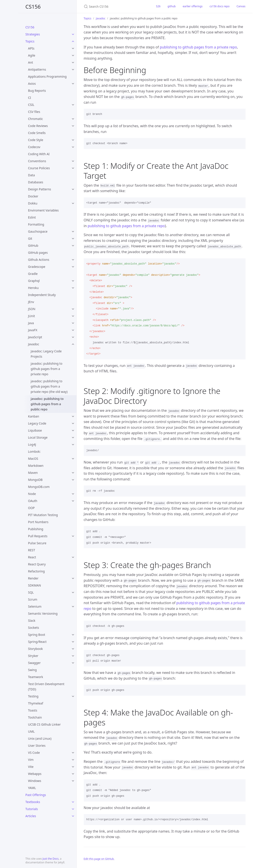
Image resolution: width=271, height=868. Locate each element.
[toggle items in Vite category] (73, 767)
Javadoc (34, 344)
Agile (32, 55)
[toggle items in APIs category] (73, 48)
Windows (35, 781)
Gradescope (37, 267)
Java (31, 323)
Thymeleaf (36, 703)
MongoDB (35, 480)
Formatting (36, 224)
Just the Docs (50, 859)
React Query (37, 564)
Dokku (33, 203)
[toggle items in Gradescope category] (73, 267)
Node (32, 494)
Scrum (33, 599)
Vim (31, 760)
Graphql (34, 281)
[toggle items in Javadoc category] (73, 344)
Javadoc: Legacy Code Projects (46, 354)
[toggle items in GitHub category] (73, 246)
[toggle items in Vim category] (73, 760)
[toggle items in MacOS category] (73, 459)
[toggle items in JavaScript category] (73, 337)
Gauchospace (38, 231)
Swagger (34, 663)
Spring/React (37, 642)
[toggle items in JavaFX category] (73, 330)
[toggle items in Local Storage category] (73, 438)
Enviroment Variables (44, 210)
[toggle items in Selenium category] (73, 607)
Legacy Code (37, 423)
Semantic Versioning (43, 613)
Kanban (34, 416)
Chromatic (36, 119)
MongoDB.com (39, 487)
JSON (32, 309)
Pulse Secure (37, 543)
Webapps (35, 774)
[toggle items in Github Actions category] (73, 260)
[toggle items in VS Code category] (73, 753)
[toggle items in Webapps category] (73, 774)
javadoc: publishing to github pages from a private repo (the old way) (49, 386)
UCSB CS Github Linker (45, 724)
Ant (31, 62)
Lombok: (34, 451)
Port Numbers (38, 522)
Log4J (32, 444)
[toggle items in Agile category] (73, 55)
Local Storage (38, 437)
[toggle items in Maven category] (73, 473)
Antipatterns (37, 69)
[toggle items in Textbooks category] (73, 802)
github (172, 6)
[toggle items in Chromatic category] (73, 119)
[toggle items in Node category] (73, 494)
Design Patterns (40, 189)
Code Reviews (38, 126)
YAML (32, 788)
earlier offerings (193, 6)
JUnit (32, 316)
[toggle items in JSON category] (73, 309)
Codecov (34, 147)
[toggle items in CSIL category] (73, 105)
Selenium (35, 606)
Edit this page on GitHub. (99, 859)
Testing (33, 696)
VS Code (34, 753)
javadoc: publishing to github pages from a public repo (47, 404)
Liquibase (35, 430)
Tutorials (32, 809)
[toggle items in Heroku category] (73, 288)
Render (33, 578)
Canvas (241, 6)
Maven (33, 473)
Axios (32, 84)
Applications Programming (47, 76)
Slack (32, 621)
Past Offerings (36, 795)
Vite (31, 767)
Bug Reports (37, 91)
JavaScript (35, 337)
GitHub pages (38, 253)
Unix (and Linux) (40, 738)
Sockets (34, 628)
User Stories (37, 746)
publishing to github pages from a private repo (198, 47)
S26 (158, 6)
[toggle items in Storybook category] (73, 649)
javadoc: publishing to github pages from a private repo (47, 369)
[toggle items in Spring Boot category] (73, 635)
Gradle (33, 274)
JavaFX (33, 330)
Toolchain (35, 717)
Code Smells (37, 133)
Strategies (33, 34)
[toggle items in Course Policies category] (73, 168)
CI (30, 98)
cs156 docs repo (220, 6)
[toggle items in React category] (73, 557)
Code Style (36, 140)
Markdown (36, 466)
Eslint (32, 217)
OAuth (33, 501)
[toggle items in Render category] (73, 578)
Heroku (33, 288)
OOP (31, 508)
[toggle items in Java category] (73, 323)
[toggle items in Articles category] (73, 816)
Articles (31, 816)
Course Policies (39, 168)
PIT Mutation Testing (43, 515)
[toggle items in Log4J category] (73, 445)
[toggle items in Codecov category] (73, 147)
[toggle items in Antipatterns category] (73, 70)
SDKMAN (35, 585)
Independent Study (42, 295)
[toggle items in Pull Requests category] (73, 536)
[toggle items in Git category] (73, 239)
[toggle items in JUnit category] (73, 316)
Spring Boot (37, 635)
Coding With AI (39, 154)
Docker (33, 196)
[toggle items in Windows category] (73, 781)
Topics (30, 41)
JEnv (31, 302)
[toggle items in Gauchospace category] (73, 232)
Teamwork (36, 677)
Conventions (37, 161)
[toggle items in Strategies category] (73, 34)
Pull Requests (38, 536)
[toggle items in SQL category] (73, 592)
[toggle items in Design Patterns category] (73, 189)
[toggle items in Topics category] (73, 41)
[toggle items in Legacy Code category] (73, 423)
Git (30, 238)
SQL (31, 592)
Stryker (33, 656)
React (32, 557)
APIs (31, 48)
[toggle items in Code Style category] (73, 140)
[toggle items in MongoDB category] (73, 480)
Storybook (35, 649)
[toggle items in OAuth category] (73, 501)
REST (32, 550)
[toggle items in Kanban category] (73, 416)
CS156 (33, 6)
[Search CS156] (115, 6)
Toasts (33, 710)
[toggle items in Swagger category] (73, 663)
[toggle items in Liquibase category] (73, 430)
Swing (33, 670)
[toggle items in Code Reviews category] (73, 126)
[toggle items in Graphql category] (73, 281)
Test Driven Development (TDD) (46, 687)
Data (32, 175)
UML (31, 731)
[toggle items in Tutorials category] (73, 809)
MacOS (33, 459)
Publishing (36, 529)
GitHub (33, 246)
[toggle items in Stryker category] (73, 656)
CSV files (34, 112)
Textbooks (33, 802)
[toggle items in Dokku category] (73, 203)
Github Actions (39, 260)
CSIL (31, 105)
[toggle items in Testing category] (73, 696)
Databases (36, 182)
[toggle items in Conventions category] (73, 161)
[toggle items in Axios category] (73, 84)
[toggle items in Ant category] (73, 63)
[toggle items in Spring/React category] (73, 642)
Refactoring (36, 571)
